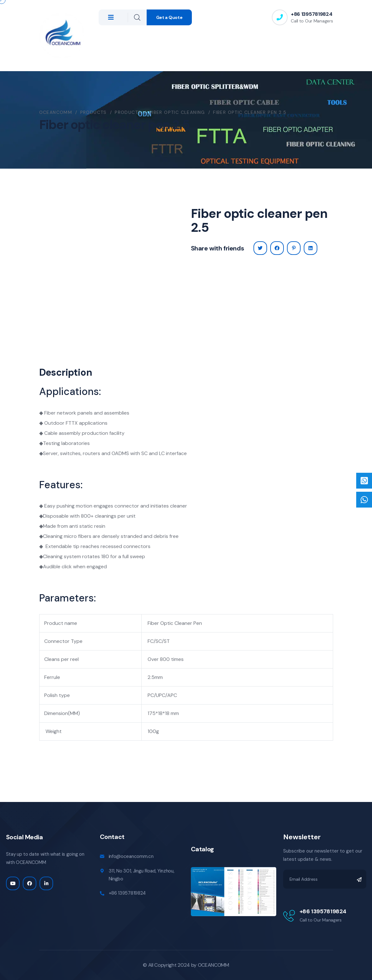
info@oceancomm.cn (131, 856)
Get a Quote (169, 17)
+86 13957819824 (311, 14)
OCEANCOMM (213, 965)
